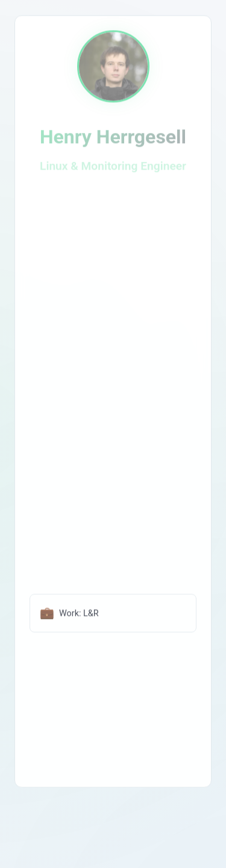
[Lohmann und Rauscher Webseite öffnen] (113, 615)
